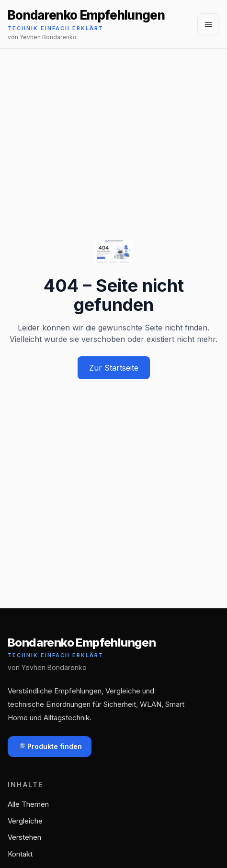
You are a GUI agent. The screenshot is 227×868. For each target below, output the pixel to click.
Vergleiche (25, 821)
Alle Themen (28, 804)
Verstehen (24, 837)
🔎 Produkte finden (50, 746)
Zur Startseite (114, 368)
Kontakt (20, 854)
